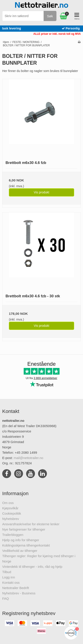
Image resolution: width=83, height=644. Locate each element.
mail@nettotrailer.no (29, 458)
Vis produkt (42, 192)
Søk (50, 16)
